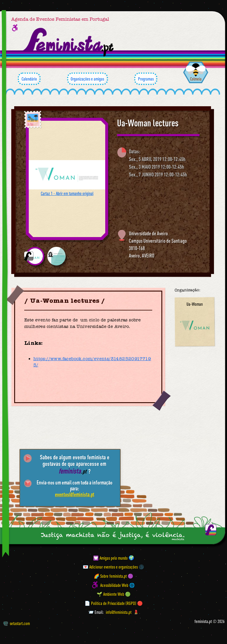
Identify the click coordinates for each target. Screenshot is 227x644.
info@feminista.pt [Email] (119, 612)
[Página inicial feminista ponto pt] (69, 42)
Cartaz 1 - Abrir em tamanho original (67, 193)
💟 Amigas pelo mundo (110, 558)
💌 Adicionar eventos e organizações (110, 567)
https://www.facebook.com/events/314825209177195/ (92, 362)
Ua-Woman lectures (148, 123)
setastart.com (17, 623)
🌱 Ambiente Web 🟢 (114, 594)
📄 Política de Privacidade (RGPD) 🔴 (114, 603)
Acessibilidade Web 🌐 (117, 585)
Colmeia (196, 79)
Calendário (29, 79)
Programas (146, 79)
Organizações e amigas (87, 79)
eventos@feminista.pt (75, 494)
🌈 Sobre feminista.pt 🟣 (113, 576)
